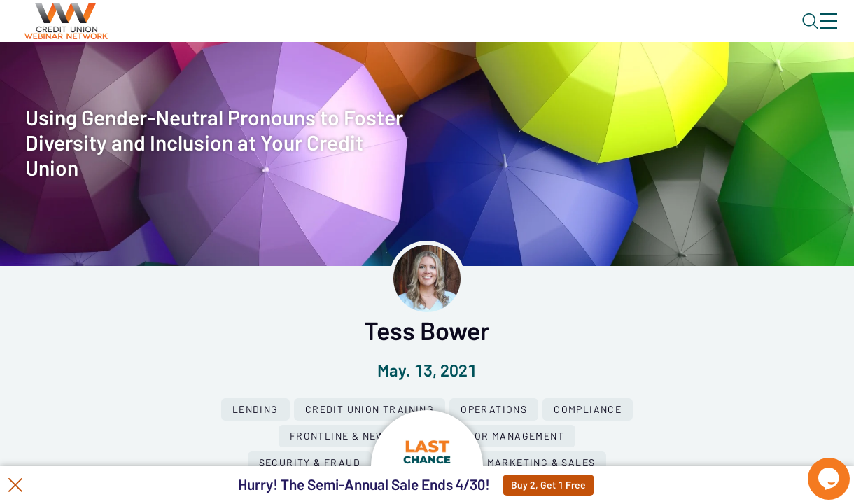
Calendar (326, 73)
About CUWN (716, 33)
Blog (630, 33)
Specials (492, 73)
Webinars (248, 73)
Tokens (397, 73)
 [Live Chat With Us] (816, 469)
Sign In (813, 33)
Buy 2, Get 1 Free (582, 485)
